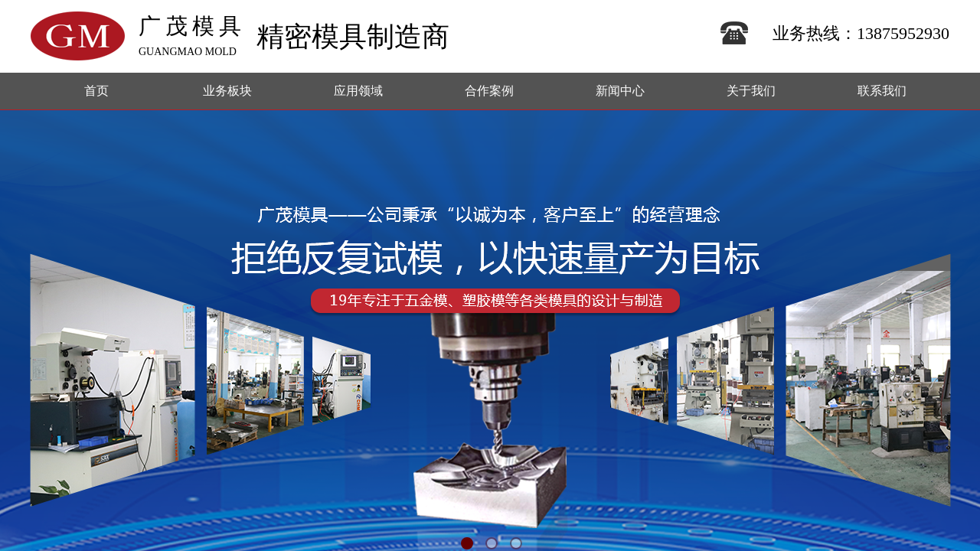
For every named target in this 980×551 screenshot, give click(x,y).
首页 (96, 91)
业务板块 (227, 91)
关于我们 (751, 91)
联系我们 (882, 91)
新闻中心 (620, 91)
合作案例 (489, 91)
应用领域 (358, 91)
